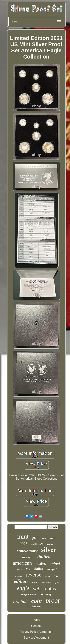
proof (53, 601)
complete (53, 569)
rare (56, 576)
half (44, 539)
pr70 (57, 583)
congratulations (29, 595)
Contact (36, 626)
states (41, 563)
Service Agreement (36, 638)
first (28, 569)
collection (47, 583)
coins (50, 589)
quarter (50, 544)
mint (23, 536)
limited (44, 557)
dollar (39, 569)
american (22, 563)
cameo (18, 569)
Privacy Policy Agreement (36, 632)
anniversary (27, 551)
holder (35, 583)
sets (37, 588)
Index (36, 620)
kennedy (46, 594)
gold (52, 538)
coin (36, 601)
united (55, 563)
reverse (33, 575)
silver (49, 550)
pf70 (35, 538)
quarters (18, 576)
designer (36, 607)
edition (21, 581)
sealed (47, 577)
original (20, 602)
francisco (37, 543)
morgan (28, 557)
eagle (23, 588)
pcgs (23, 543)
